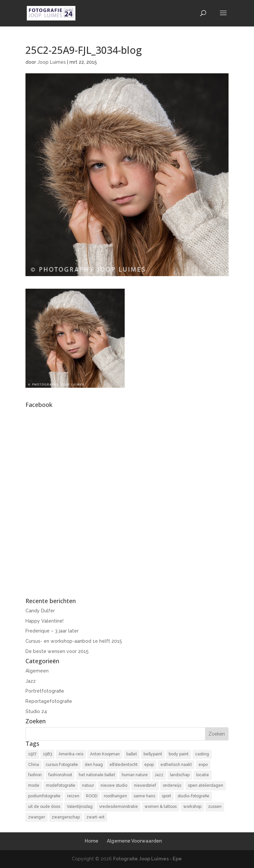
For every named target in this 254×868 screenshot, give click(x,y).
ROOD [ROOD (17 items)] (92, 796)
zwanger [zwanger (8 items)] (37, 817)
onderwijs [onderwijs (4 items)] (172, 785)
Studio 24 (36, 711)
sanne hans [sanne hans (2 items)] (144, 796)
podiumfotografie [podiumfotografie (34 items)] (44, 796)
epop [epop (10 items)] (149, 765)
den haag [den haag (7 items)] (94, 765)
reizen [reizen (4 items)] (73, 796)
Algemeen (37, 671)
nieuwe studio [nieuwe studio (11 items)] (114, 785)
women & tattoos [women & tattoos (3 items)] (161, 807)
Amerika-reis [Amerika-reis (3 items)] (71, 754)
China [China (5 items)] (34, 765)
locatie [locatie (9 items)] (203, 775)
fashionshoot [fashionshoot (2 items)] (60, 775)
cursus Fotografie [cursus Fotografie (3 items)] (62, 765)
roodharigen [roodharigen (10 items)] (115, 796)
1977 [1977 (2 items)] (32, 754)
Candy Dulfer (40, 611)
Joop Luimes (52, 62)
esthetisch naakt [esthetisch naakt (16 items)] (176, 765)
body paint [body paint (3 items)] (179, 754)
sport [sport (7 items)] (166, 796)
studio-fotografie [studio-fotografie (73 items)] (193, 796)
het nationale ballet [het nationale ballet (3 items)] (97, 775)
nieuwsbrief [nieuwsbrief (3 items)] (145, 785)
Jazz (31, 681)
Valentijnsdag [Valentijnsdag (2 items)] (80, 807)
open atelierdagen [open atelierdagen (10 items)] (206, 785)
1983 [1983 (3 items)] (47, 754)
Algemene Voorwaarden (134, 841)
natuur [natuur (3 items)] (88, 785)
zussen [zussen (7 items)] (215, 807)
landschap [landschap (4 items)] (180, 775)
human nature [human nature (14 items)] (135, 775)
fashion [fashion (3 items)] (35, 775)
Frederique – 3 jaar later (52, 631)
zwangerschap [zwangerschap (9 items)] (66, 817)
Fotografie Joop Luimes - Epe (148, 859)
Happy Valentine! (44, 621)
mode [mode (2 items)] (34, 785)
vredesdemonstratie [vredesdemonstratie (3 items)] (119, 807)
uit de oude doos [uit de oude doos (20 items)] (44, 807)
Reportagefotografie (49, 701)
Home (91, 841)
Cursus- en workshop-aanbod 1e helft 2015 (74, 641)
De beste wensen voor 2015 (57, 651)
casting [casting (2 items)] (202, 754)
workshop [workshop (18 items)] (192, 807)
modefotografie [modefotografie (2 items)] (61, 785)
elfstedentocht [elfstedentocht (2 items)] (124, 765)
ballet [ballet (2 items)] (132, 754)
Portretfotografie (45, 691)
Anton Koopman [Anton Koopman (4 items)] (105, 754)
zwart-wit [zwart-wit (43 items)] (95, 817)
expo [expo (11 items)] (203, 765)
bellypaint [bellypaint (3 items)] (153, 754)
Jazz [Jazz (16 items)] (159, 775)
